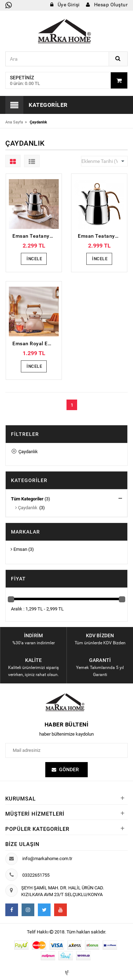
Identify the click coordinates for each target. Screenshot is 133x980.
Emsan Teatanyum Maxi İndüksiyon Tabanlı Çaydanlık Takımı (101, 236)
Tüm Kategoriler (27, 499)
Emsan (19, 549)
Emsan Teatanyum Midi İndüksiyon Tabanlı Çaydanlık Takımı (36, 236)
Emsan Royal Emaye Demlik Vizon (36, 343)
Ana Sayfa (14, 122)
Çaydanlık (25, 452)
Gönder (69, 770)
